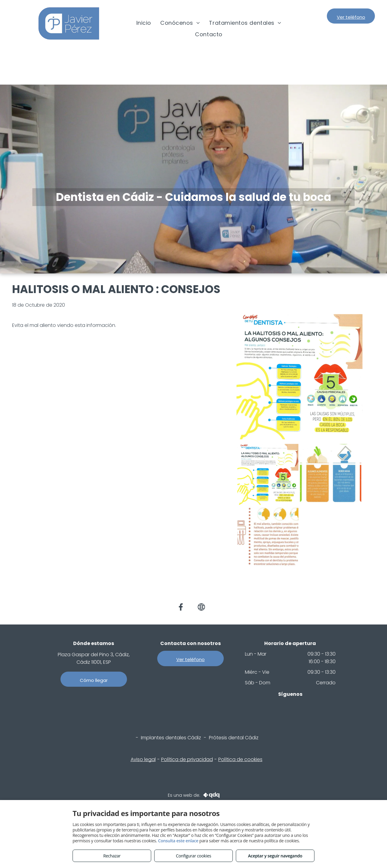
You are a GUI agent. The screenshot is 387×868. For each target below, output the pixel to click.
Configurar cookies (194, 856)
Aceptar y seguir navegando (275, 856)
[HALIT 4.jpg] (331, 474)
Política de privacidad (187, 759)
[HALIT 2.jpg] (268, 537)
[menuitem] (144, 23)
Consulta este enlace (178, 841)
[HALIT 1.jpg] (268, 474)
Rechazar (112, 856)
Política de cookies (240, 759)
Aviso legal (143, 759)
